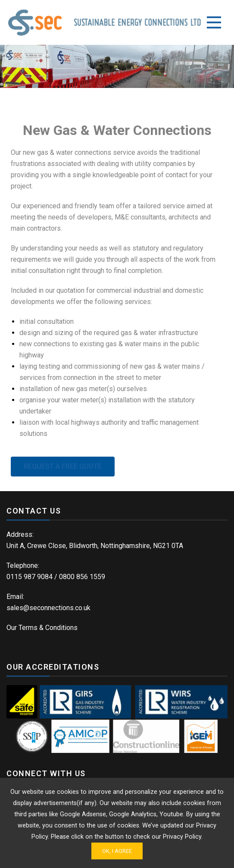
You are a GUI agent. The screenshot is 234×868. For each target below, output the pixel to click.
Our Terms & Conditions (42, 628)
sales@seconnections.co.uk (48, 608)
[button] (63, 467)
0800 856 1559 (82, 577)
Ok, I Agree (117, 851)
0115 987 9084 (30, 577)
